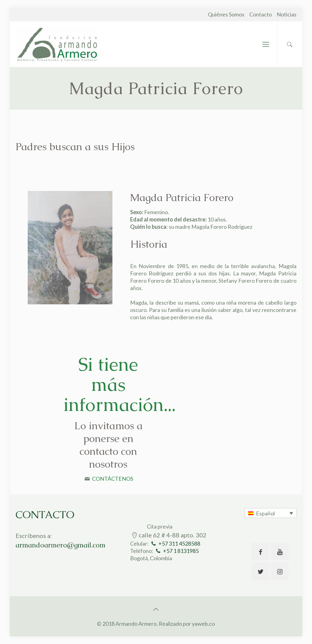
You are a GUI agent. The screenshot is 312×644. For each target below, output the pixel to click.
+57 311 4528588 (179, 543)
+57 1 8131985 (181, 551)
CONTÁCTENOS (113, 479)
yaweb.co (203, 624)
